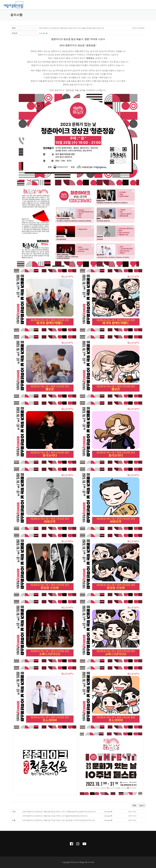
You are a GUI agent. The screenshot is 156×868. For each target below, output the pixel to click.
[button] (42, 33)
